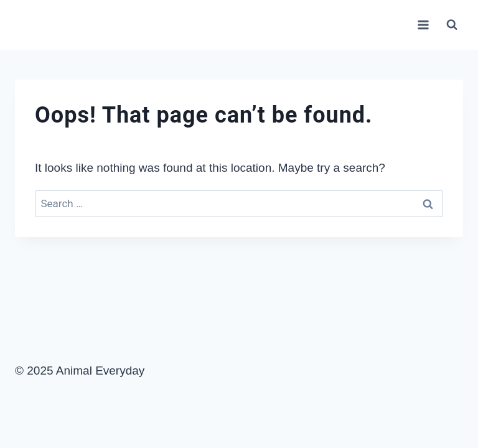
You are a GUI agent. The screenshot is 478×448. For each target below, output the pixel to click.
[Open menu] (423, 25)
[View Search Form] (452, 25)
